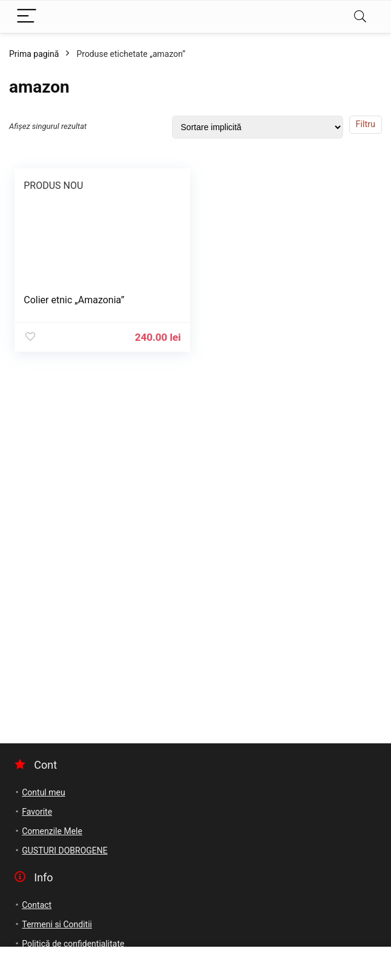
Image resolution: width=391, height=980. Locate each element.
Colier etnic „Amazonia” (74, 300)
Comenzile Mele (52, 831)
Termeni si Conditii (57, 924)
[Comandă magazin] (258, 127)
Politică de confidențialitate (73, 944)
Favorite (37, 812)
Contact (37, 905)
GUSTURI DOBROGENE (65, 850)
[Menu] (27, 17)
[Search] (360, 17)
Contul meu (43, 792)
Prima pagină (34, 54)
